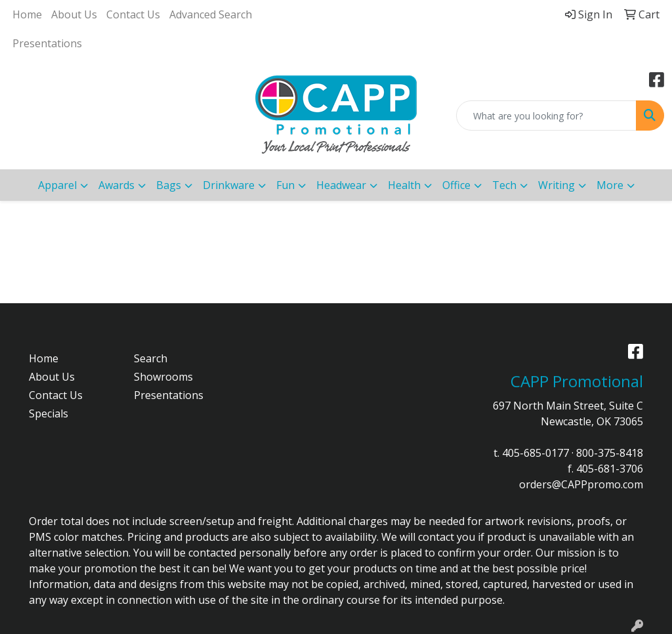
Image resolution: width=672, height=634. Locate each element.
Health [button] (404, 185)
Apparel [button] (57, 185)
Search (151, 358)
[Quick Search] (546, 116)
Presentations (47, 43)
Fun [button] (285, 185)
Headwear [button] (341, 185)
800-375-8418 (610, 453)
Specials (49, 413)
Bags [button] (169, 185)
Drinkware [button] (229, 185)
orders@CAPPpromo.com (581, 484)
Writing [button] (556, 185)
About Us (74, 14)
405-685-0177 (535, 453)
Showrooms (163, 377)
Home (27, 14)
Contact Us (133, 14)
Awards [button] (116, 185)
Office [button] (456, 185)
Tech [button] (504, 185)
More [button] (610, 185)
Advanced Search (211, 14)
